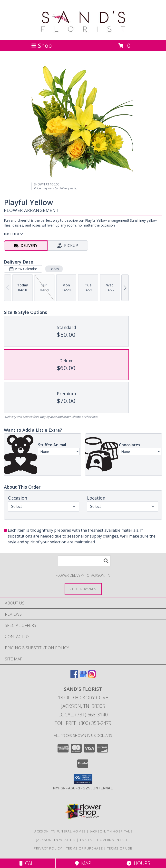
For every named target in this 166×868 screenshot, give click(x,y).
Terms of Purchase (84, 848)
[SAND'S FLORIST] (83, 32)
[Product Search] (84, 561)
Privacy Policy (48, 848)
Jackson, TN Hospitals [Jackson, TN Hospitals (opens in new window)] (111, 831)
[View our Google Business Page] (83, 676)
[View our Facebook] (74, 676)
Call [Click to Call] (28, 863)
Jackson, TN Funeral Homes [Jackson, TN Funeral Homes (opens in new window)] (60, 831)
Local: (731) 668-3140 (83, 715)
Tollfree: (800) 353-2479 (83, 723)
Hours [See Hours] (138, 863)
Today (54, 269)
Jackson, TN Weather (56, 840)
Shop (41, 45)
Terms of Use (120, 848)
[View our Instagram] (92, 676)
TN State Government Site (105, 840)
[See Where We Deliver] (83, 589)
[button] (83, 779)
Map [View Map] (83, 863)
